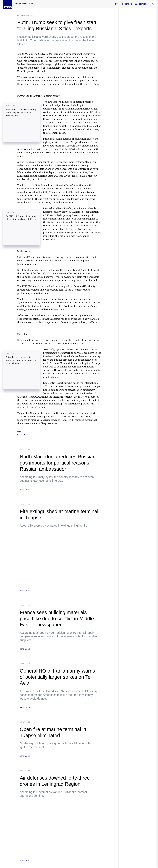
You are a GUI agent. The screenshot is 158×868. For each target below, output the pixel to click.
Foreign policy (22, 435)
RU (116, 4)
